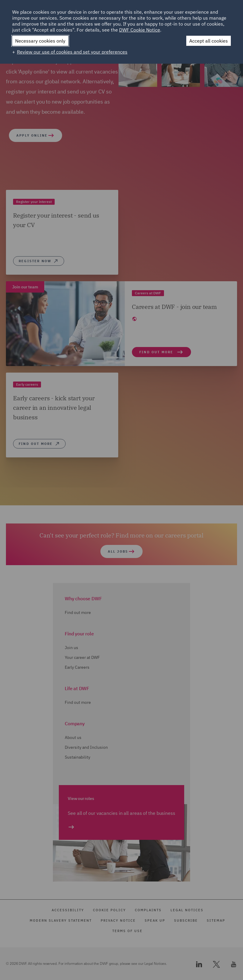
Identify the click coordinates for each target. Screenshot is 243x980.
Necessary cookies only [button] (40, 41)
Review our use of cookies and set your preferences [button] (72, 52)
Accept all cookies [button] (209, 41)
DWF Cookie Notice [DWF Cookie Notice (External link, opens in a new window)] (140, 30)
